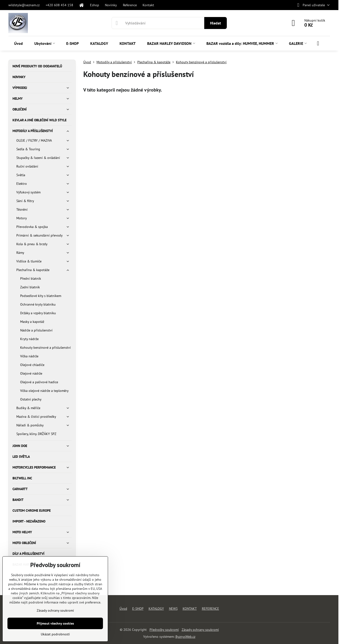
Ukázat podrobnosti (55, 634)
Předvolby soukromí (164, 630)
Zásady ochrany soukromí (200, 630)
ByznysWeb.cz (185, 637)
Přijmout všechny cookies (55, 623)
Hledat (216, 23)
